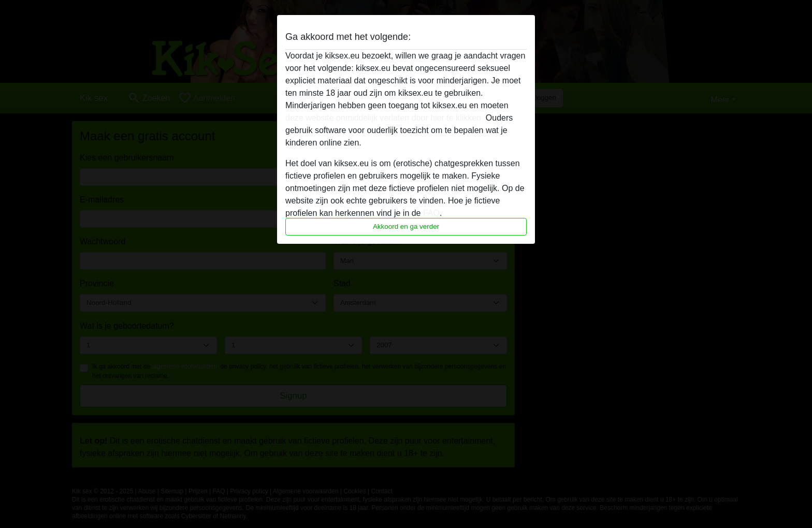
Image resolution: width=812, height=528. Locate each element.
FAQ (431, 213)
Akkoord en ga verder (406, 226)
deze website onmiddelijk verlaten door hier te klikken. (384, 118)
